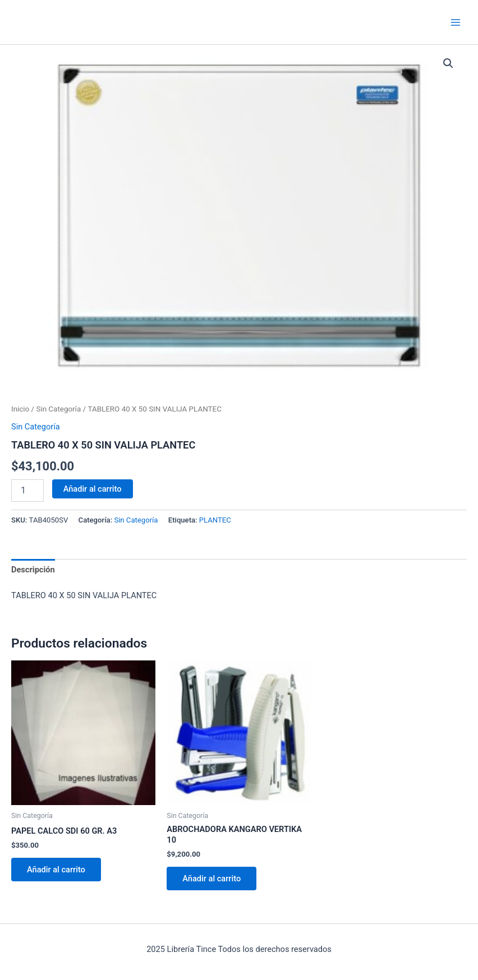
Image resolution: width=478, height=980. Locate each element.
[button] (448, 63)
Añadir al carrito (93, 489)
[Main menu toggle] (456, 22)
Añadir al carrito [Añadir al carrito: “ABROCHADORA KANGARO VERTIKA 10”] (212, 879)
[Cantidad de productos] (27, 491)
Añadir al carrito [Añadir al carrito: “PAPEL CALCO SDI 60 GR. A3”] (56, 870)
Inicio (20, 409)
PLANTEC (215, 520)
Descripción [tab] (33, 570)
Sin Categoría (58, 409)
